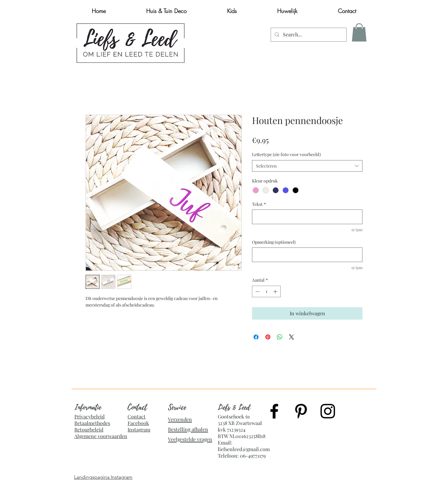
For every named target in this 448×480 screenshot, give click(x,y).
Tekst (259, 204)
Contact (137, 416)
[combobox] (307, 166)
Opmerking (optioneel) (274, 242)
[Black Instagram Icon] (328, 411)
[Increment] (276, 291)
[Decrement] (257, 291)
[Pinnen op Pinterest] (268, 337)
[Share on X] (292, 337)
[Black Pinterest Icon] (301, 411)
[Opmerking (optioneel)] (307, 255)
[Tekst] (307, 217)
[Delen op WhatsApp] (280, 337)
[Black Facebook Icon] (274, 411)
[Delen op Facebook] (256, 337)
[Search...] (308, 35)
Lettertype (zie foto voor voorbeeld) (286, 154)
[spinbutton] (266, 291)
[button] (359, 32)
